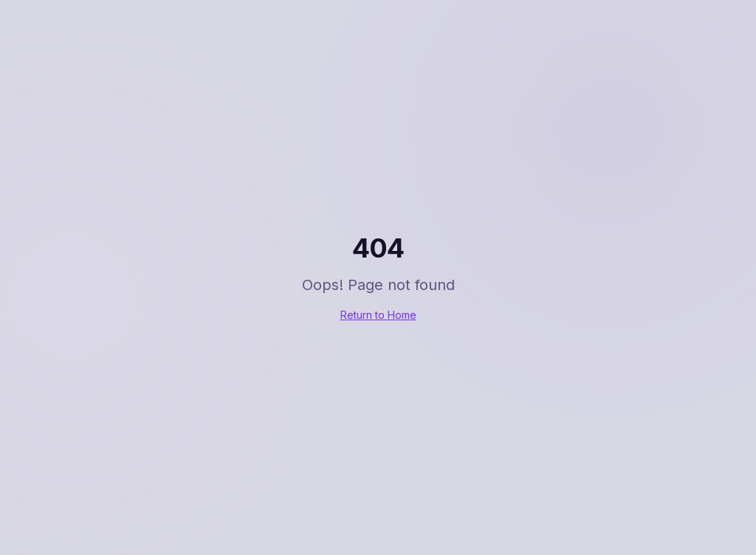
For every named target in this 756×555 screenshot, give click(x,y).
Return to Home (378, 315)
